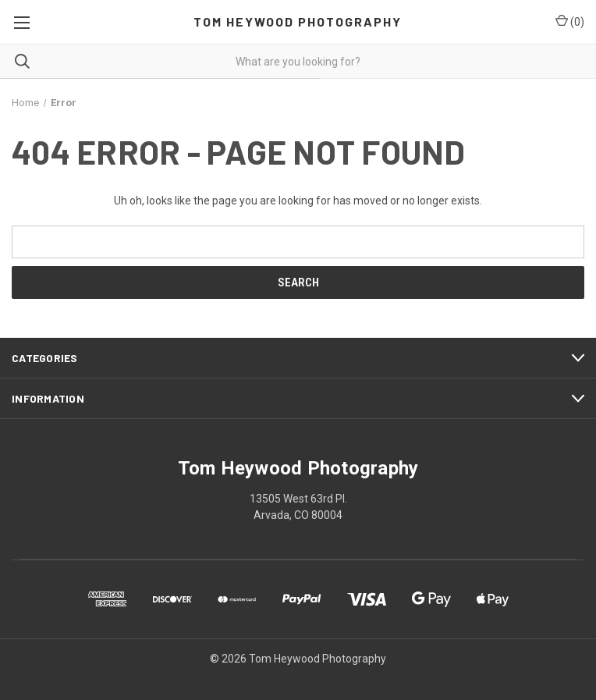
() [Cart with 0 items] (570, 21)
